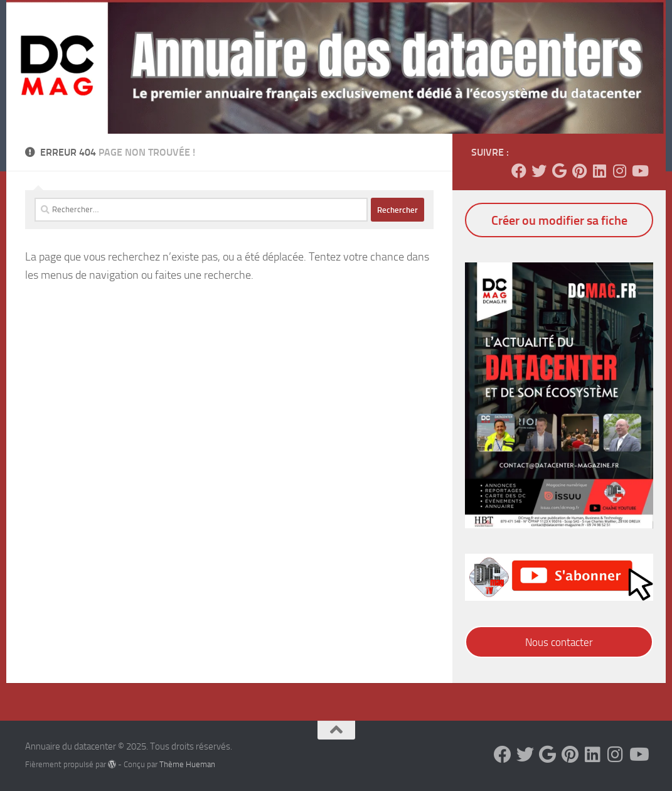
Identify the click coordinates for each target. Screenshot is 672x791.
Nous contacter (559, 642)
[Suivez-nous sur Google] (559, 171)
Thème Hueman (187, 764)
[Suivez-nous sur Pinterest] (579, 171)
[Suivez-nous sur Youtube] (639, 171)
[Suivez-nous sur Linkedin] (599, 171)
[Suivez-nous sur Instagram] (619, 171)
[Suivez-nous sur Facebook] (519, 171)
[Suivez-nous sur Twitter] (539, 171)
